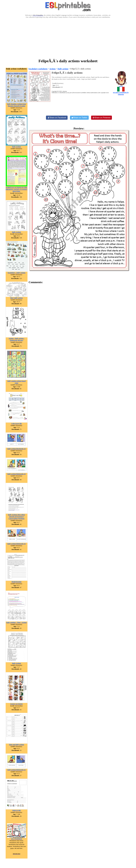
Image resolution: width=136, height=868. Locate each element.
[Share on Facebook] (57, 118)
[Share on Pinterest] (101, 118)
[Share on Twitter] (79, 118)
